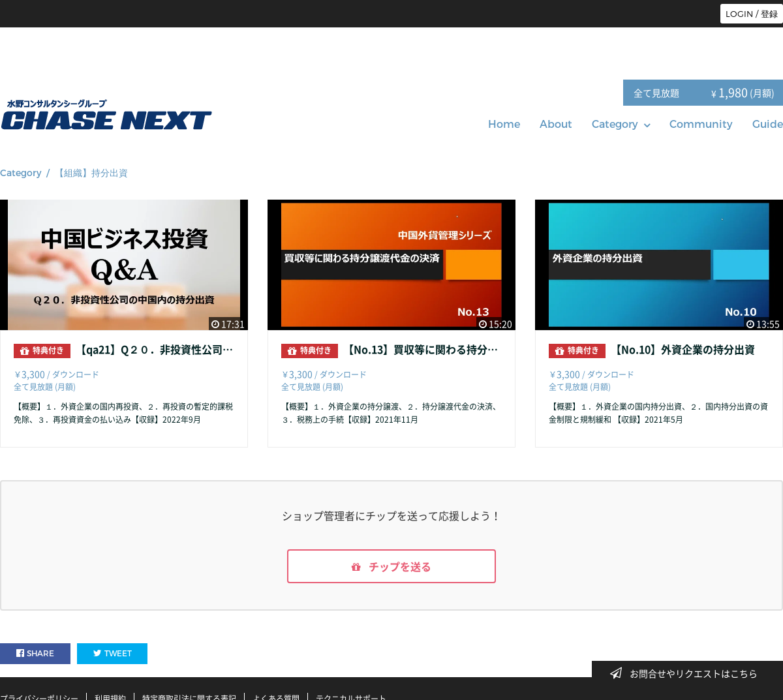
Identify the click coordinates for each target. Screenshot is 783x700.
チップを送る (391, 566)
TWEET (113, 653)
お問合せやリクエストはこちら (688, 673)
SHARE (35, 653)
